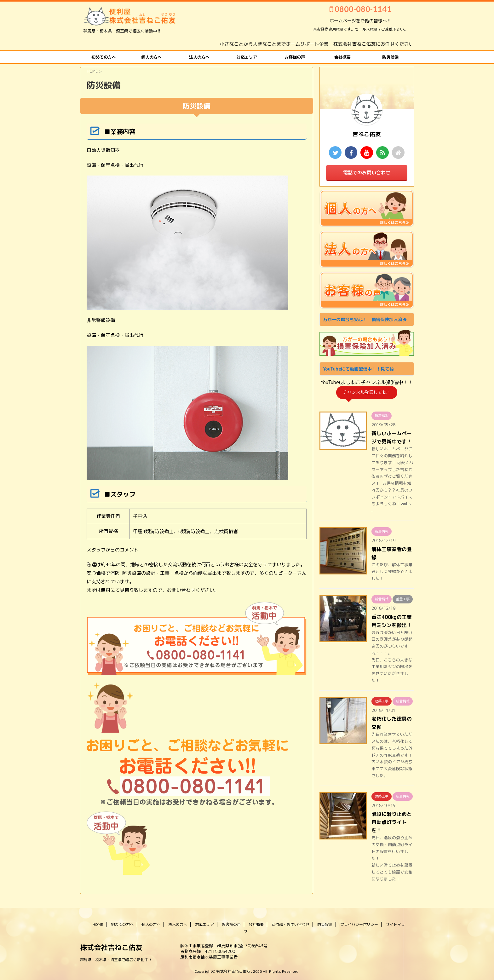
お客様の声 (295, 57)
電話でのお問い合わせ (367, 173)
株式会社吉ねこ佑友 (111, 947)
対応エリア (247, 57)
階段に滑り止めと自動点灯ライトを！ (392, 822)
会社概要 (342, 57)
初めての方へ (104, 57)
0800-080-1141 (361, 9)
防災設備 (390, 57)
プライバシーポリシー (359, 924)
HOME (98, 924)
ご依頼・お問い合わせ (290, 924)
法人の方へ (199, 57)
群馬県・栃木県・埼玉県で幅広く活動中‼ (116, 960)
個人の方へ (151, 57)
